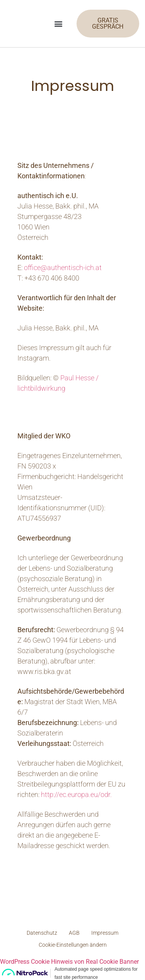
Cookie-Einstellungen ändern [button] (73, 945)
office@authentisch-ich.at (63, 268)
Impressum (105, 933)
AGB (74, 933)
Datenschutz (42, 933)
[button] (59, 24)
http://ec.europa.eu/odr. (76, 794)
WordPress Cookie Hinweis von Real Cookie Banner (69, 962)
